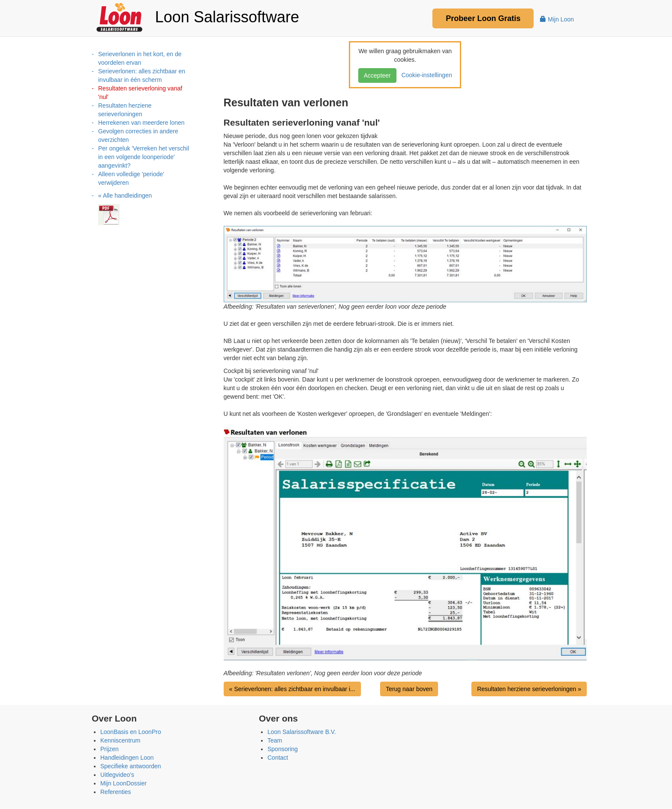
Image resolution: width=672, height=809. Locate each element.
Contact (278, 758)
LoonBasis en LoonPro (131, 732)
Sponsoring (283, 749)
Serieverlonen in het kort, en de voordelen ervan (140, 58)
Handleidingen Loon (127, 758)
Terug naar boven (409, 689)
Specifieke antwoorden (131, 766)
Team (275, 740)
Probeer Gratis (483, 18)
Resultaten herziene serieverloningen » (529, 689)
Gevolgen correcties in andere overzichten (138, 135)
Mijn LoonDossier (123, 783)
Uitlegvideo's (117, 775)
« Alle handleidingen (125, 195)
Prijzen (109, 749)
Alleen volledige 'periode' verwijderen (131, 178)
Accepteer (377, 75)
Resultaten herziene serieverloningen (125, 110)
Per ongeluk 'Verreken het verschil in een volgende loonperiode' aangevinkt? (144, 157)
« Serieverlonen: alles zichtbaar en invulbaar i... (292, 689)
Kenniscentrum (120, 740)
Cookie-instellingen (425, 75)
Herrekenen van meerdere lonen (141, 123)
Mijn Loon (557, 19)
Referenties (116, 792)
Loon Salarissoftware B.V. (302, 732)
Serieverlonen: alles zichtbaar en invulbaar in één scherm (142, 75)
